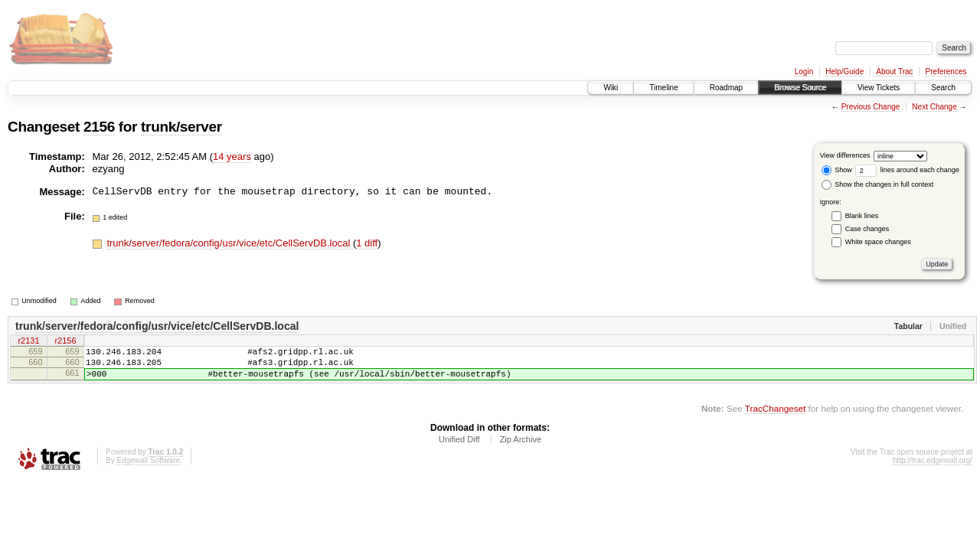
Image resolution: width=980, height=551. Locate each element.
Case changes (867, 229)
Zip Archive (521, 448)
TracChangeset (775, 417)
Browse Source (800, 88)
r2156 (65, 342)
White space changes (878, 242)
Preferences (946, 72)
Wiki (611, 88)
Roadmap (726, 88)
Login (804, 72)
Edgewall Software (148, 469)
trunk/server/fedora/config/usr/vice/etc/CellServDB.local (230, 243)
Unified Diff (459, 448)
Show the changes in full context (878, 184)
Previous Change (871, 107)
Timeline (663, 88)
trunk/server (181, 127)
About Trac (894, 72)
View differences (845, 155)
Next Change (934, 107)
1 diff (367, 243)
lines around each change (907, 170)
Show (837, 170)
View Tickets (879, 88)
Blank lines (862, 216)
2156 (99, 127)
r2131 (28, 342)
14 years (232, 156)
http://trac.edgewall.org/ (933, 469)
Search (943, 88)
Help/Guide (844, 72)
